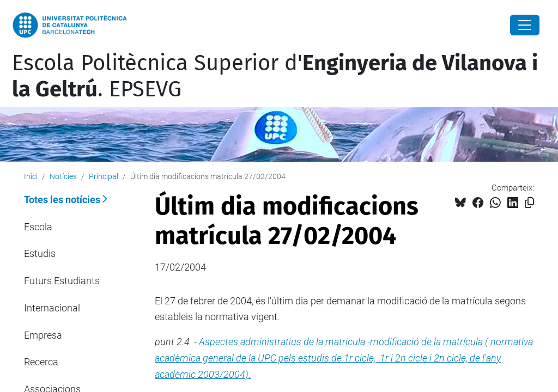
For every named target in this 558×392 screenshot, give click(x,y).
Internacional (52, 308)
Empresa (43, 335)
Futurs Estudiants (62, 281)
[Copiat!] (529, 203)
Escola (38, 227)
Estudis (40, 253)
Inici (31, 176)
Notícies (63, 176)
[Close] (525, 25)
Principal (104, 176)
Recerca (41, 362)
